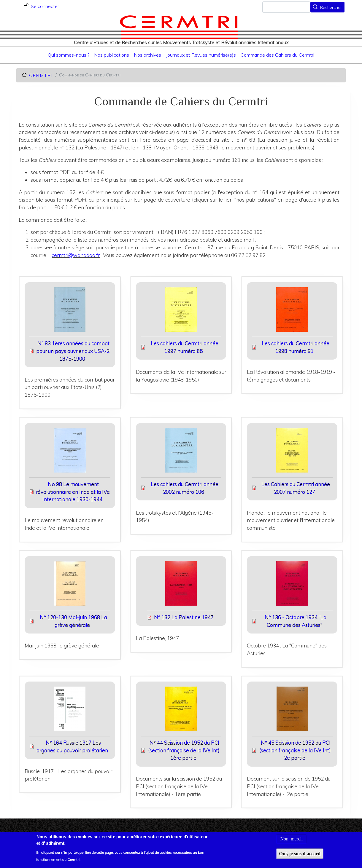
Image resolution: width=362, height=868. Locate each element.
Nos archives (147, 55)
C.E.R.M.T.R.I (41, 75)
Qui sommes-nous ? (69, 55)
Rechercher (331, 8)
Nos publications (112, 55)
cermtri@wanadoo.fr (76, 255)
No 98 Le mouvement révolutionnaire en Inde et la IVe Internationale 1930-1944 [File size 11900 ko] (73, 492)
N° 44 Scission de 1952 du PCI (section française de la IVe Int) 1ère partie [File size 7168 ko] (184, 750)
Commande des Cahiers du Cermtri (277, 55)
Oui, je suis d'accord (300, 857)
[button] (70, 311)
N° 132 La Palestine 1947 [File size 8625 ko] (184, 617)
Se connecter (45, 6)
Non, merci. (291, 842)
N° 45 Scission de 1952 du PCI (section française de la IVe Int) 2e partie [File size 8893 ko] (295, 750)
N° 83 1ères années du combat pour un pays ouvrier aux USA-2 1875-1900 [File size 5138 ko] (73, 351)
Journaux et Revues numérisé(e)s (201, 55)
